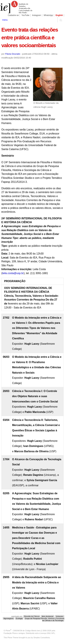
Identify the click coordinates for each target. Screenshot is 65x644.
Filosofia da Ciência (32, 616)
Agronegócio (9, 618)
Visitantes (60, 616)
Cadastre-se (13, 15)
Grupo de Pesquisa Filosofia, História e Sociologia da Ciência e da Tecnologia (44, 619)
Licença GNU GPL (47, 633)
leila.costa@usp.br (13, 273)
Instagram (37, 15)
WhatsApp (48, 15)
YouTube (25, 15)
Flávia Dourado (13, 54)
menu (5, 20)
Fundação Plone (10, 633)
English (59, 15)
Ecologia (19, 618)
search (60, 20)
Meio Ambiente (48, 616)
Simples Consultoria (42, 638)
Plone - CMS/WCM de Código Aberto (21, 631)
